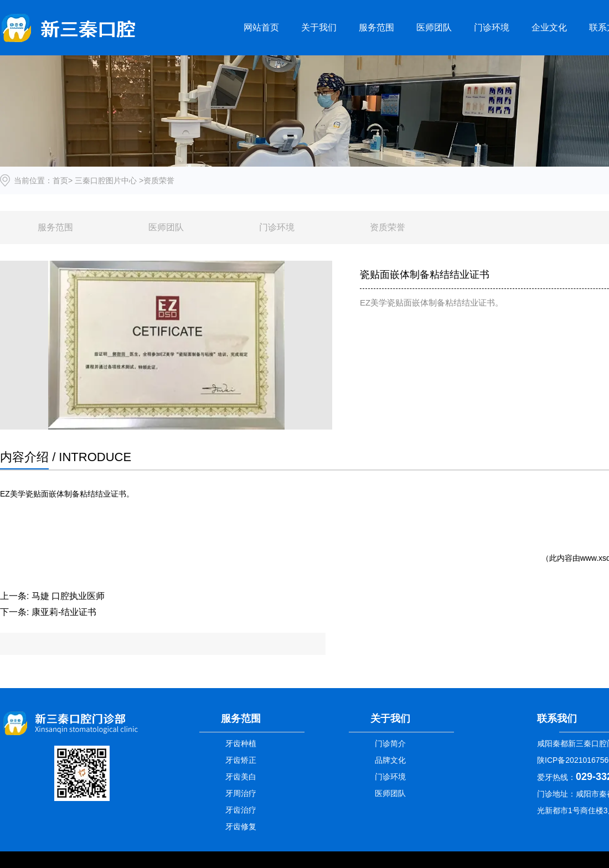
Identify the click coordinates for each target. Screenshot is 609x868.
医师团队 (434, 27)
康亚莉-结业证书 (64, 612)
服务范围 (376, 27)
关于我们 (319, 27)
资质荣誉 (388, 227)
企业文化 (549, 27)
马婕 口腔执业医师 (68, 596)
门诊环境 (492, 27)
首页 (60, 180)
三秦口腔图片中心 (106, 180)
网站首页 (261, 27)
